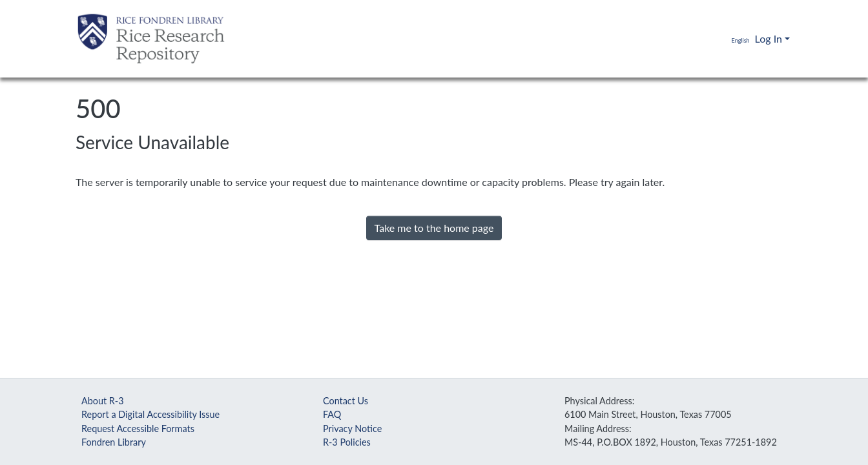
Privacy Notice (352, 429)
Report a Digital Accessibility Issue (150, 414)
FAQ (332, 414)
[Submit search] (702, 39)
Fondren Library (114, 442)
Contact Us (346, 401)
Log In (769, 38)
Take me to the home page (434, 228)
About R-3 (103, 401)
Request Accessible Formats (138, 429)
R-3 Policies (347, 442)
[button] (731, 39)
